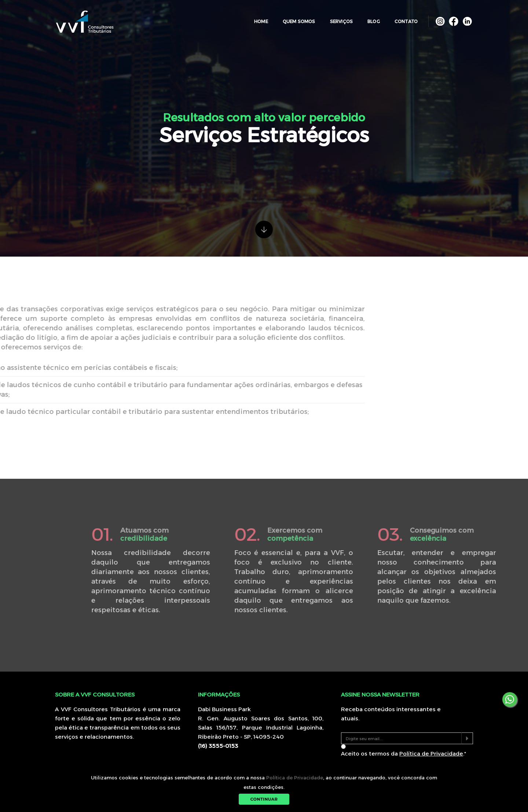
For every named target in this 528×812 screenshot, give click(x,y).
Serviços (337, 18)
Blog (369, 18)
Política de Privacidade (295, 778)
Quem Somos (294, 18)
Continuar (264, 799)
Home (256, 18)
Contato (401, 18)
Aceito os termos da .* (404, 754)
